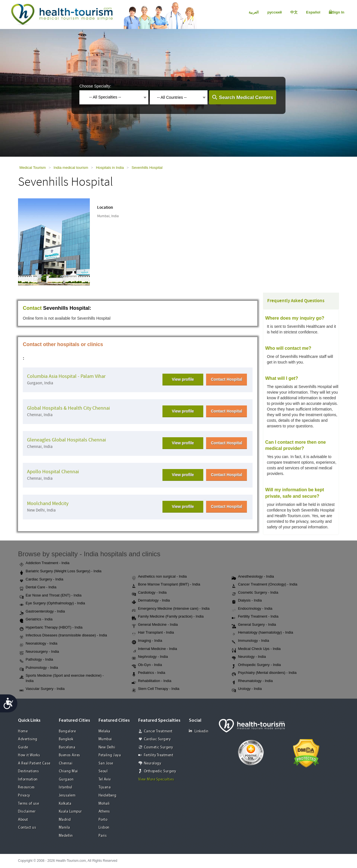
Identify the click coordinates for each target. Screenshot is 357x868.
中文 (294, 12)
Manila (64, 828)
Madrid (65, 820)
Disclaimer (27, 812)
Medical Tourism (33, 168)
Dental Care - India (38, 587)
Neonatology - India (38, 644)
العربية (254, 12)
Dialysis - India (247, 601)
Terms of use (28, 804)
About (23, 820)
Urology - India (247, 689)
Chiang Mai (68, 771)
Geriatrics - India (36, 620)
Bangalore (67, 731)
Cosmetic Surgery (159, 747)
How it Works (29, 755)
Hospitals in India (110, 168)
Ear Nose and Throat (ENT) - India (50, 596)
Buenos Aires (70, 755)
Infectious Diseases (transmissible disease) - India (63, 636)
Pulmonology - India (39, 668)
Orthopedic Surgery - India (256, 665)
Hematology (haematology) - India (262, 633)
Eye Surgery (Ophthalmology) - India (52, 604)
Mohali (104, 804)
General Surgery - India (254, 625)
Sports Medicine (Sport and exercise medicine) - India (62, 678)
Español (313, 12)
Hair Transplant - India (153, 633)
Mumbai (105, 739)
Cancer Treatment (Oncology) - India (265, 585)
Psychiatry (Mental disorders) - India (264, 673)
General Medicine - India (155, 625)
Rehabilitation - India (152, 681)
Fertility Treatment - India (255, 617)
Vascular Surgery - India (42, 689)
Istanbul (66, 787)
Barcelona (67, 747)
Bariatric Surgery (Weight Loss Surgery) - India (60, 571)
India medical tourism (71, 168)
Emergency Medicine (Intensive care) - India (171, 609)
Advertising (28, 739)
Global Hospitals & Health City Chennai (68, 408)
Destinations (28, 771)
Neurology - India (249, 657)
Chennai (66, 763)
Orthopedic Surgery (160, 771)
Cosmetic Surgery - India (255, 593)
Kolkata (65, 804)
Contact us (27, 828)
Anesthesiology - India (253, 577)
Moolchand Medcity (48, 503)
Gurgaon (66, 780)
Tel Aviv (105, 780)
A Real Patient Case (34, 763)
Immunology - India (250, 641)
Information (28, 780)
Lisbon (104, 828)
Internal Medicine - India (154, 649)
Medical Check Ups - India (256, 649)
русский (275, 12)
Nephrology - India (150, 657)
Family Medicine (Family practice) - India (168, 617)
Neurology (153, 763)
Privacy (24, 796)
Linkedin (199, 731)
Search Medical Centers (246, 97)
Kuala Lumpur (70, 812)
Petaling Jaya (110, 755)
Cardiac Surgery (157, 739)
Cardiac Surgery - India (41, 580)
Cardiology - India (149, 593)
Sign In (337, 12)
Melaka (104, 731)
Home (23, 731)
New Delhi (107, 747)
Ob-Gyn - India (147, 665)
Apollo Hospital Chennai (53, 472)
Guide (23, 747)
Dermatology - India (151, 601)
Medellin (66, 836)
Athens (104, 812)
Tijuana (105, 787)
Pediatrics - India (149, 673)
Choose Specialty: (95, 86)
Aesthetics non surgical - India (159, 577)
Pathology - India (36, 660)
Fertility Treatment (159, 755)
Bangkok (66, 739)
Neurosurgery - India (39, 652)
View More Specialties (156, 780)
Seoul (103, 771)
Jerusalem (67, 796)
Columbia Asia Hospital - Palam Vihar (66, 376)
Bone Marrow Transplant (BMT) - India (166, 585)
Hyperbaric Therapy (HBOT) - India (51, 628)
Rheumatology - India (252, 681)
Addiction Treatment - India (44, 563)
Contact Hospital (227, 379)
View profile (183, 379)
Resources (26, 787)
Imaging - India (147, 641)
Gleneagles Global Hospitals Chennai (66, 440)
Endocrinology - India (252, 609)
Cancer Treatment (158, 731)
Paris (103, 836)
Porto (103, 820)
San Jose (106, 763)
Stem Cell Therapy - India (156, 689)
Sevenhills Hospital (147, 168)
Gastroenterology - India (42, 612)
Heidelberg (108, 796)
